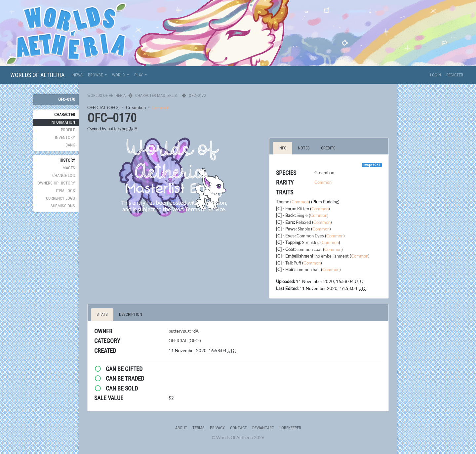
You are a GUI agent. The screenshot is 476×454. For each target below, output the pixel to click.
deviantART (263, 428)
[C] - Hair (285, 269)
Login (436, 75)
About (181, 428)
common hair (308, 269)
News (78, 75)
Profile (68, 130)
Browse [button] (96, 75)
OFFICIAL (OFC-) (103, 107)
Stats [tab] (102, 314)
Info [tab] (282, 148)
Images (68, 168)
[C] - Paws (286, 229)
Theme (283, 202)
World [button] (119, 75)
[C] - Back (285, 215)
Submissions (63, 206)
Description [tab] (131, 314)
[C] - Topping (288, 242)
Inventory (65, 137)
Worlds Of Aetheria (37, 75)
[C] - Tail (284, 263)
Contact (238, 428)
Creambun (136, 107)
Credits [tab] (328, 148)
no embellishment (332, 256)
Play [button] (139, 75)
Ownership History (56, 183)
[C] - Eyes (285, 236)
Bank (70, 145)
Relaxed (303, 222)
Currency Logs (60, 198)
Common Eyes (310, 236)
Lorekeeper (290, 428)
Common (161, 107)
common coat (309, 249)
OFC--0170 (67, 99)
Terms (198, 428)
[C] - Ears (285, 222)
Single (302, 215)
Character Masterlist (157, 95)
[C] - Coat (285, 249)
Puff (297, 263)
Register (455, 75)
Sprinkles (311, 242)
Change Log (64, 175)
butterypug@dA (122, 129)
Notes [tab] (304, 148)
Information (63, 122)
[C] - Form (286, 209)
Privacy (217, 428)
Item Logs (65, 191)
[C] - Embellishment (295, 256)
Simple (304, 229)
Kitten (303, 209)
